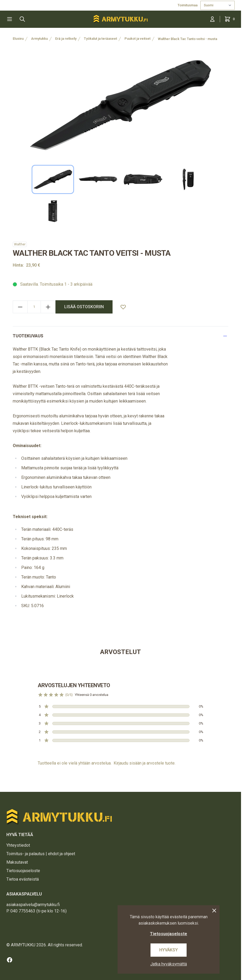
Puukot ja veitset (137, 39)
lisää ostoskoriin (84, 307)
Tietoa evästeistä (23, 879)
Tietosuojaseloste (23, 871)
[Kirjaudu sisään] (212, 19)
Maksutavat (17, 862)
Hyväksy (169, 950)
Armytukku (39, 39)
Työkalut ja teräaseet (100, 39)
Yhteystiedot (18, 845)
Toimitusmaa (188, 5)
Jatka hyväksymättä (169, 964)
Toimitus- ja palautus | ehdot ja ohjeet (41, 854)
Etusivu (18, 39)
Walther (20, 244)
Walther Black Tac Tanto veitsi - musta (188, 39)
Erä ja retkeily (66, 39)
